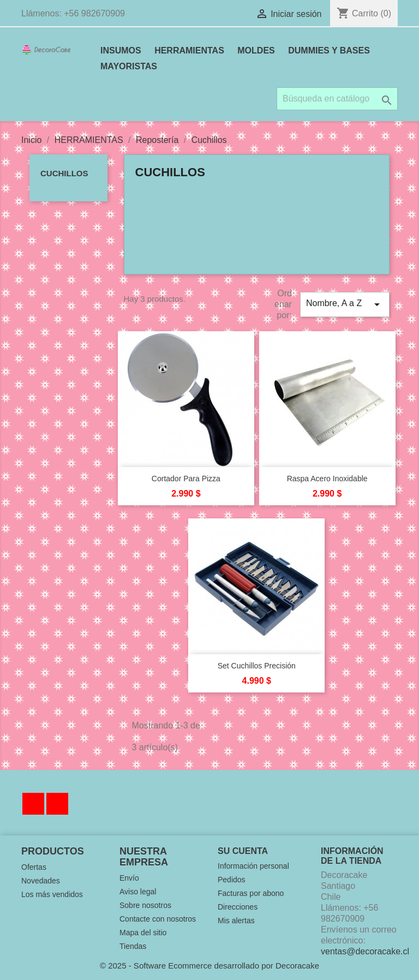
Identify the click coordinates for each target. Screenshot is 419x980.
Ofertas (34, 867)
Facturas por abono (251, 893)
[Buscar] (337, 99)
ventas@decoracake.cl (365, 951)
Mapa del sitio (143, 933)
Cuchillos (64, 173)
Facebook (33, 804)
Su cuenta (243, 851)
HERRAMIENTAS (189, 50)
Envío (129, 878)
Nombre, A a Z (345, 304)
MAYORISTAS (129, 66)
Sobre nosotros (145, 905)
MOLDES (256, 50)
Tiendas (133, 946)
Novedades (41, 881)
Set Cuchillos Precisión (257, 666)
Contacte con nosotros (158, 919)
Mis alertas (236, 921)
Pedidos (232, 880)
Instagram (57, 804)
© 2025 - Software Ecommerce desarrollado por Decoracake (209, 966)
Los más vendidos (52, 894)
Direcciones (238, 907)
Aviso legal (138, 892)
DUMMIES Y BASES (329, 50)
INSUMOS (121, 50)
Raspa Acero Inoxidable (327, 479)
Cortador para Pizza (186, 479)
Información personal (253, 866)
